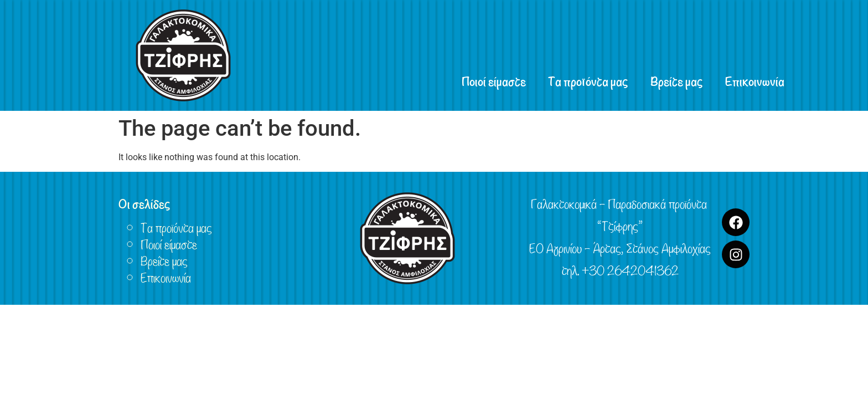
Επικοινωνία (755, 80)
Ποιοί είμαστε (494, 80)
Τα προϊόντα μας (588, 80)
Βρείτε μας (677, 80)
